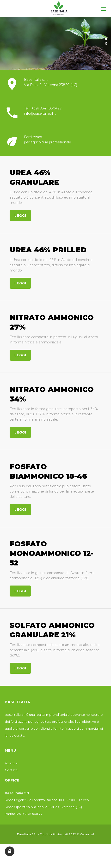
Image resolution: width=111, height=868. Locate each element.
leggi (16, 216)
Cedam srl (87, 838)
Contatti (11, 774)
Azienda (11, 767)
